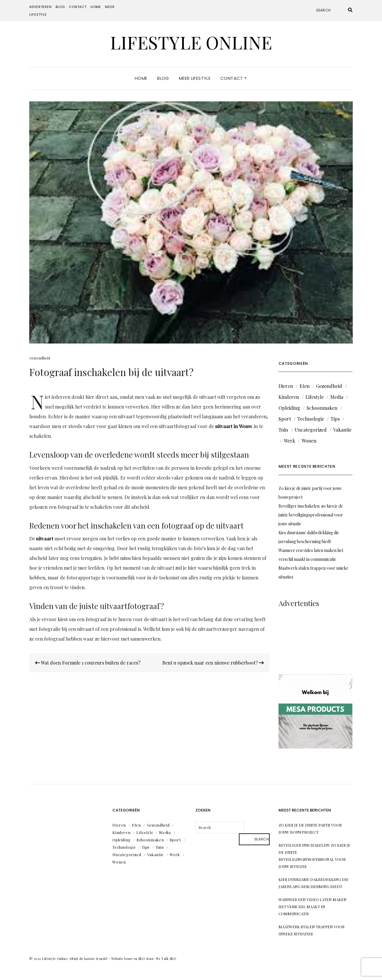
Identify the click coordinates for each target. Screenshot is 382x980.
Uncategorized (311, 430)
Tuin (283, 430)
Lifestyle (315, 397)
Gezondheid (40, 358)
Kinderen (289, 397)
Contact (78, 7)
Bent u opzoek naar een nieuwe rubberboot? (213, 663)
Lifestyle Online (191, 42)
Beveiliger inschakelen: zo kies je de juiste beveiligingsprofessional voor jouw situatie (311, 515)
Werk (289, 441)
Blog (60, 7)
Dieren (286, 386)
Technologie (311, 419)
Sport (285, 419)
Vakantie (342, 430)
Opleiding (289, 408)
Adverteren (40, 7)
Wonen (309, 441)
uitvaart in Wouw (234, 426)
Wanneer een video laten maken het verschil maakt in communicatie (313, 907)
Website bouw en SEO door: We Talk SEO (144, 959)
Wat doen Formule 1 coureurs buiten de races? (88, 663)
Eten (305, 386)
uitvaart (45, 538)
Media (337, 397)
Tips (335, 419)
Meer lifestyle (195, 78)
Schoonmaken (322, 408)
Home (96, 7)
